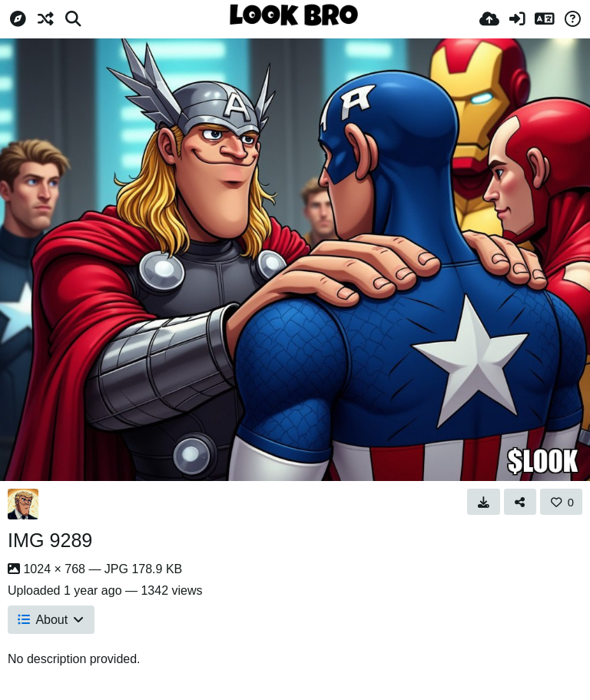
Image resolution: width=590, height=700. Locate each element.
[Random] (45, 19)
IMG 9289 (50, 540)
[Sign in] (517, 19)
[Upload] (489, 19)
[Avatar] (23, 504)
